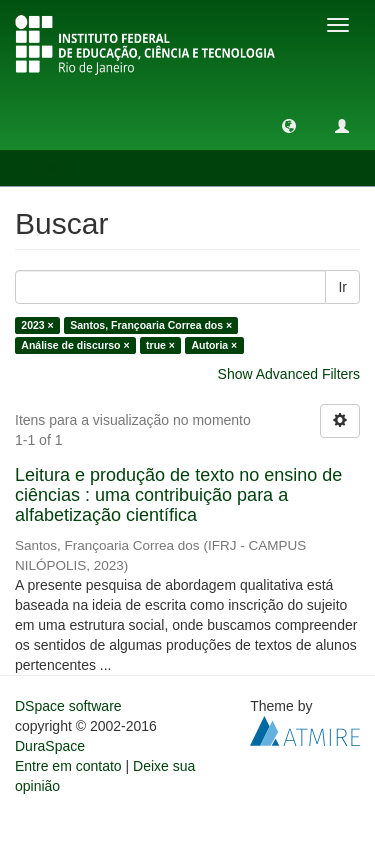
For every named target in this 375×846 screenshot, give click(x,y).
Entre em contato (68, 766)
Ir (342, 287)
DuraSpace (50, 746)
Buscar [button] (58, 168)
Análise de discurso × (75, 345)
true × (160, 345)
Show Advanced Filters (289, 374)
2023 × (37, 325)
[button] (289, 125)
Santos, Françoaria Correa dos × (151, 325)
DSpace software (68, 706)
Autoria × (214, 345)
